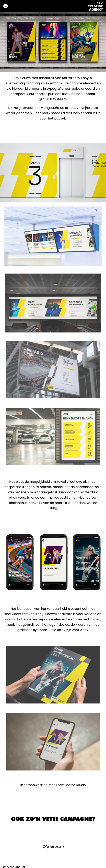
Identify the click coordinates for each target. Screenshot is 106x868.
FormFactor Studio (71, 785)
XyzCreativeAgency (95, 6)
